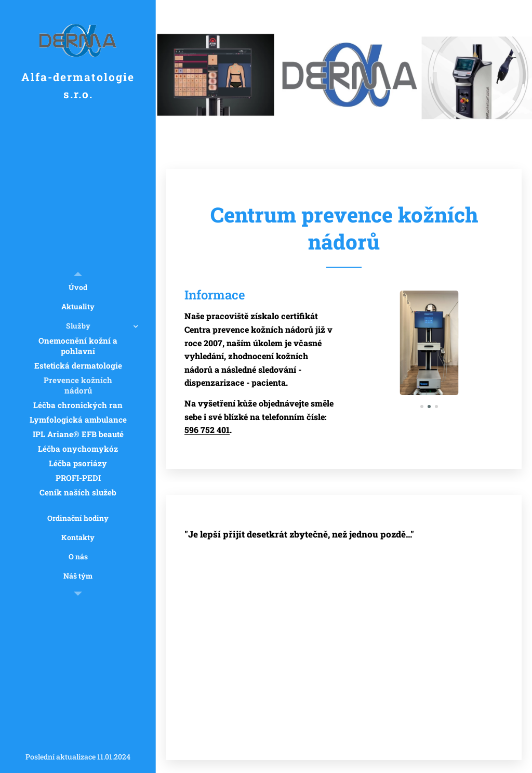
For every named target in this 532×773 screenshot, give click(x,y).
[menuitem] (78, 287)
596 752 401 (207, 430)
